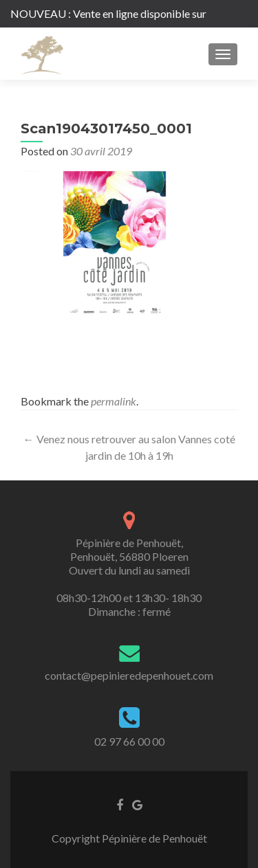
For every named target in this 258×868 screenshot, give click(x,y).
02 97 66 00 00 (129, 741)
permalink (114, 401)
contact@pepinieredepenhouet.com (129, 675)
